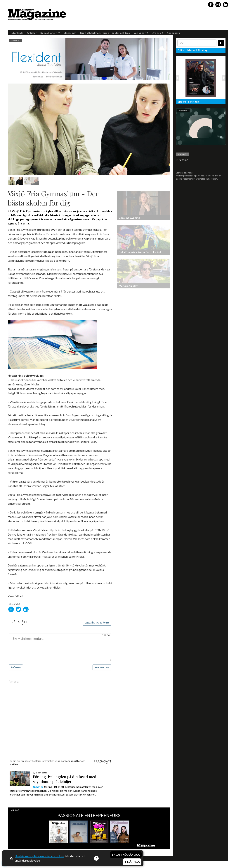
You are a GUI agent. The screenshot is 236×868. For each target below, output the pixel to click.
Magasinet (70, 33)
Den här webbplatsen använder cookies (40, 856)
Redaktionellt (50, 33)
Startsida (17, 33)
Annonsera (173, 33)
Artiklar (32, 33)
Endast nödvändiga (126, 855)
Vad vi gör (141, 33)
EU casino (182, 160)
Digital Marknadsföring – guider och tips (105, 33)
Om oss (157, 33)
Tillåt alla (132, 862)
